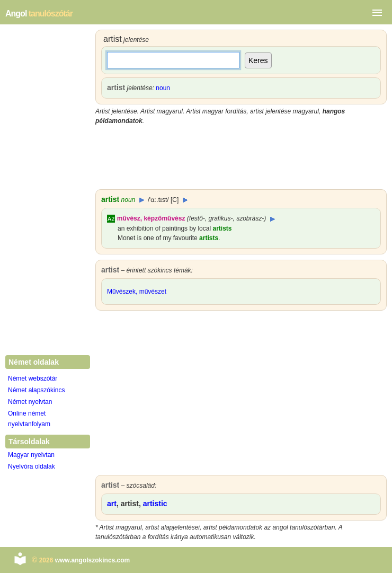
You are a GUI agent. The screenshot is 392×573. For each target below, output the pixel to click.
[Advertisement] (241, 157)
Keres (258, 60)
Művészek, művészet (137, 292)
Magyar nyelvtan (31, 455)
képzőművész (164, 218)
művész (129, 218)
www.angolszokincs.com (93, 560)
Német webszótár (33, 378)
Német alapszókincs (36, 390)
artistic (155, 504)
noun (163, 88)
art (112, 504)
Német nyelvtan (30, 402)
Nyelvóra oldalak (32, 466)
